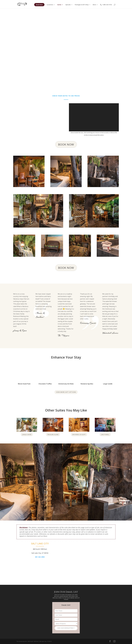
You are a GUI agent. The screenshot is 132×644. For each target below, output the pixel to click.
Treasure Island (53, 435)
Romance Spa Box (87, 384)
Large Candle (108, 384)
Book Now (39, 5)
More (94, 5)
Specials (68, 5)
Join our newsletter (65, 628)
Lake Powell (105, 435)
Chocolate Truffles (45, 384)
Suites (59, 5)
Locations (50, 5)
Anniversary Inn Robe (66, 384)
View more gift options (66, 392)
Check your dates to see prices (66, 96)
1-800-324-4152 (106, 5)
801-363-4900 (40, 557)
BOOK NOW (66, 144)
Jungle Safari (27, 435)
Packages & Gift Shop (82, 5)
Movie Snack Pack (24, 384)
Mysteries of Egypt (79, 435)
